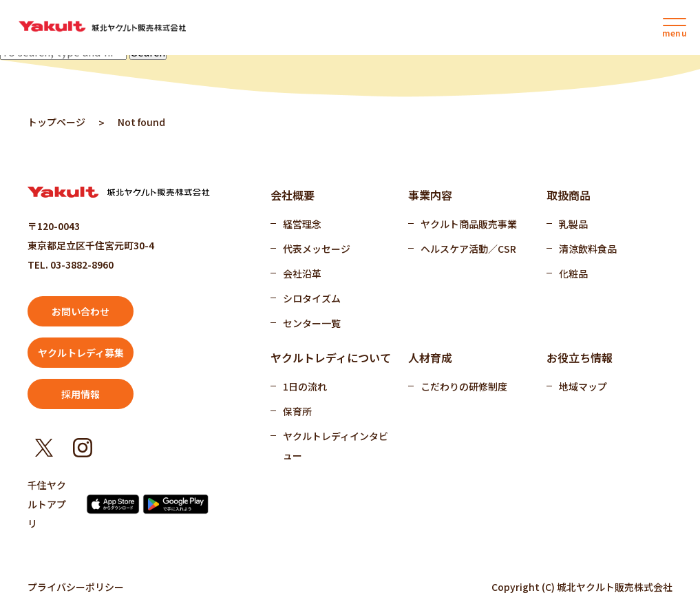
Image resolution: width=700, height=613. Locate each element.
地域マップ (583, 386)
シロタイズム (312, 298)
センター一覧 (312, 323)
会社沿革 (302, 273)
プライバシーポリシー (76, 587)
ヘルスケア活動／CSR (468, 249)
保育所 (297, 411)
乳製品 (573, 224)
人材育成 (430, 357)
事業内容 (430, 195)
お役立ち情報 (580, 357)
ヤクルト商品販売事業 (469, 224)
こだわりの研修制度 (464, 386)
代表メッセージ (317, 249)
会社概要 (293, 195)
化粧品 (573, 273)
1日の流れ (305, 386)
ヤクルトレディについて (331, 357)
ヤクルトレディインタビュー (336, 446)
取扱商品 (569, 195)
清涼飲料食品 (588, 249)
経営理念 (302, 224)
